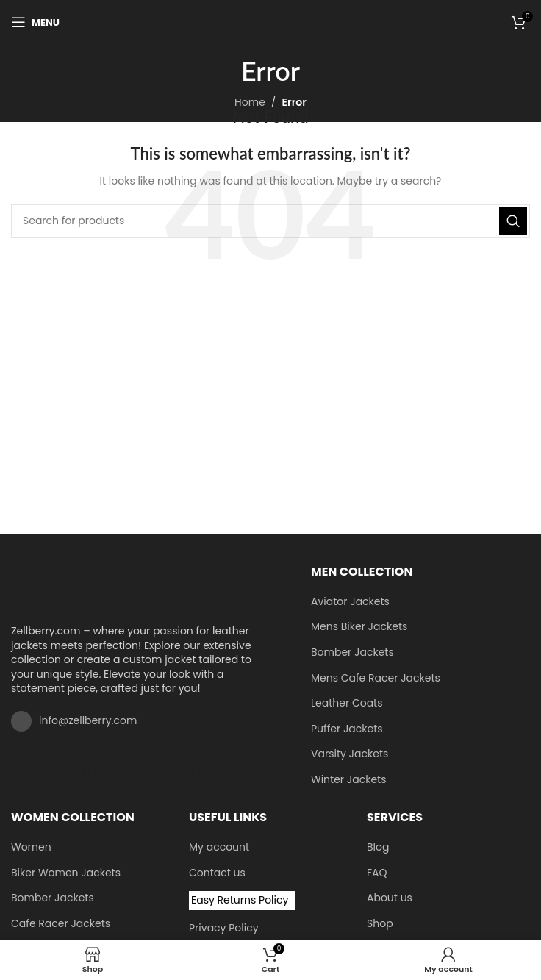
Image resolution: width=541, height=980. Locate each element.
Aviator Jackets (350, 602)
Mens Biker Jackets (359, 627)
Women (31, 847)
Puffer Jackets (347, 729)
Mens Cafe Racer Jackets (376, 678)
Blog (378, 847)
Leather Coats (347, 703)
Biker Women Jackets (66, 873)
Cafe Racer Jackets (61, 924)
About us (390, 898)
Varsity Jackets (350, 754)
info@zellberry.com (88, 720)
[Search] (270, 221)
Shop (380, 924)
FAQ (377, 873)
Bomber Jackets (352, 652)
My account (219, 847)
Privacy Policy (224, 928)
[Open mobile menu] (35, 22)
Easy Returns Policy (240, 900)
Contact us (217, 873)
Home (250, 102)
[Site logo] (271, 21)
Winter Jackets (348, 780)
